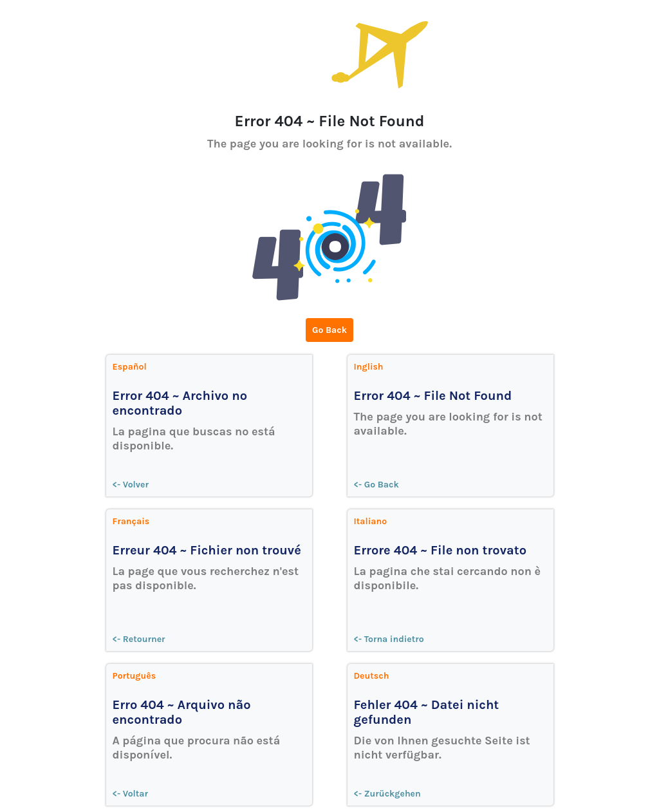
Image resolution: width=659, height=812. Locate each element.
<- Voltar (131, 794)
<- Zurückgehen (387, 794)
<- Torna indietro (389, 639)
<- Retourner (139, 639)
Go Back (329, 330)
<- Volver (131, 485)
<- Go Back (376, 485)
